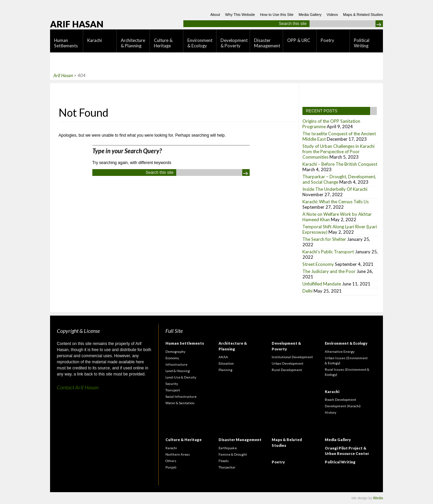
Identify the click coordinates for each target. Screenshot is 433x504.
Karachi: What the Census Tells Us (336, 202)
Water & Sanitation (180, 403)
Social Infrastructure (181, 396)
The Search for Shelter (324, 239)
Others (171, 461)
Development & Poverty (234, 43)
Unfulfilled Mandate (322, 284)
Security (172, 384)
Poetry (327, 40)
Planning (225, 370)
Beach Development (340, 399)
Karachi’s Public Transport (328, 252)
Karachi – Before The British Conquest (340, 164)
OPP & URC (299, 40)
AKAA (223, 357)
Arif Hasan (77, 24)
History (331, 412)
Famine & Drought (233, 454)
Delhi (307, 291)
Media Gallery (310, 15)
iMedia (378, 498)
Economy (172, 358)
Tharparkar (227, 467)
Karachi (95, 40)
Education (226, 363)
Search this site (293, 24)
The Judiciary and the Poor (329, 271)
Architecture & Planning (133, 43)
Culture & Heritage (163, 43)
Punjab (171, 467)
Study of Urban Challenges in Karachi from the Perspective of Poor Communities (338, 152)
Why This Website (240, 15)
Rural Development (287, 370)
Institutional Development (292, 357)
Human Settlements (66, 43)
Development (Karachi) (343, 406)
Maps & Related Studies (363, 15)
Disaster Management (267, 43)
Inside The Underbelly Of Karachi (335, 189)
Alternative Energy (340, 351)
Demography (175, 351)
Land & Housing (178, 371)
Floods (224, 461)
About (215, 15)
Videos (332, 15)
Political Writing (362, 43)
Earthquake (228, 448)
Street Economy (318, 264)
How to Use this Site (277, 15)
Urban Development (288, 363)
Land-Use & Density (181, 377)
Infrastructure (176, 364)
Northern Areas (178, 454)
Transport (173, 390)
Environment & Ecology (200, 43)
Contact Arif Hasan (78, 387)
